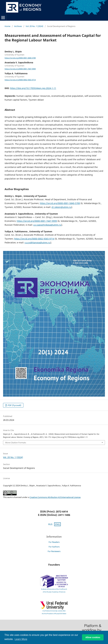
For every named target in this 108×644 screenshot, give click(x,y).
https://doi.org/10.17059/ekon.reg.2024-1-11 (33, 88)
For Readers (54, 542)
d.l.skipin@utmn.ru (61, 207)
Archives (18, 26)
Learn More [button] (21, 639)
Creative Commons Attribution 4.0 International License (55, 497)
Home (7, 26)
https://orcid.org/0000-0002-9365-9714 (20, 80)
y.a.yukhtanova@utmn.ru (38, 243)
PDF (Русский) (14, 405)
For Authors (54, 547)
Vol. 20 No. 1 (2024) (34, 26)
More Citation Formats (16, 443)
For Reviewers (54, 551)
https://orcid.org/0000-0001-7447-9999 (20, 69)
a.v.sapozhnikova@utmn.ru (47, 225)
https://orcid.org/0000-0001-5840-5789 (20, 58)
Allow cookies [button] (93, 637)
